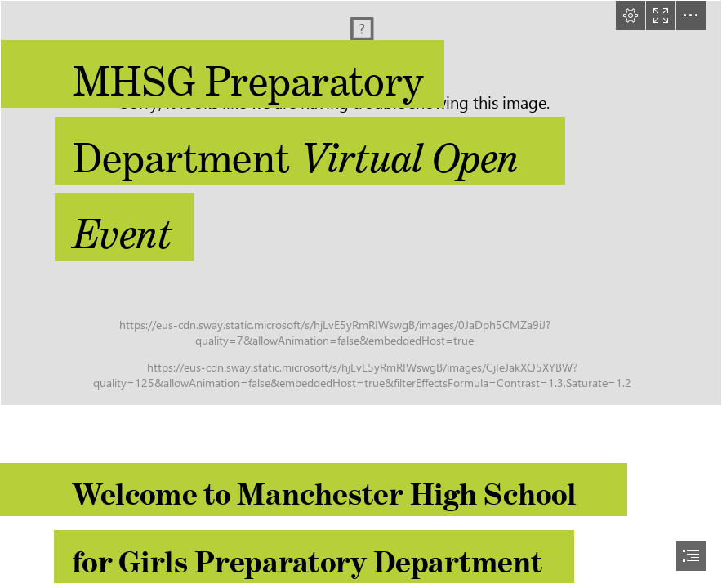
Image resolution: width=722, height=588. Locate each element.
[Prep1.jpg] (361, 203)
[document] (361, 294)
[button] (631, 16)
